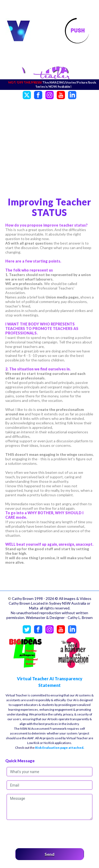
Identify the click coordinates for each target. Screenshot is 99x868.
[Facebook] (38, 95)
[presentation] (47, 832)
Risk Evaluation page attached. (60, 748)
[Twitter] (27, 95)
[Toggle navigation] (78, 31)
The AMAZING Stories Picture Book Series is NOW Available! (67, 84)
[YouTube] (61, 95)
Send (49, 854)
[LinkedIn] (72, 95)
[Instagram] (49, 95)
